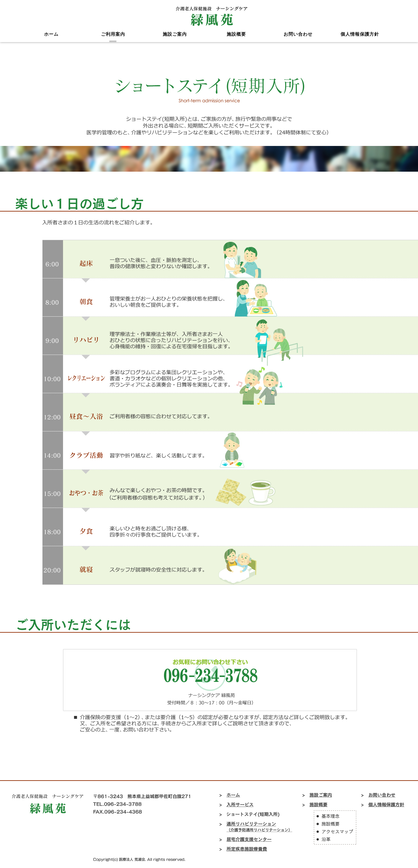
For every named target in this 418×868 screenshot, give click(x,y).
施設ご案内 (175, 40)
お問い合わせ (298, 40)
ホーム (51, 40)
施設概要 (236, 40)
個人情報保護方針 (360, 40)
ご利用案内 (113, 40)
